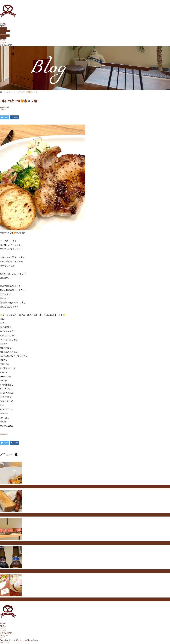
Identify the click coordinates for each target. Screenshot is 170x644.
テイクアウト (5, 599)
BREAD (3, 29)
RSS (2, 638)
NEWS (3, 43)
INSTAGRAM (6, 45)
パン (2, 543)
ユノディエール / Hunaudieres (25, 640)
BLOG (3, 40)
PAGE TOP (5, 643)
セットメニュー (6, 515)
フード (3, 487)
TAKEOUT (5, 36)
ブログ (3, 109)
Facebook (4, 434)
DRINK (3, 38)
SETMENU (5, 31)
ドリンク (4, 571)
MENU (3, 26)
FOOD (3, 33)
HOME (3, 24)
